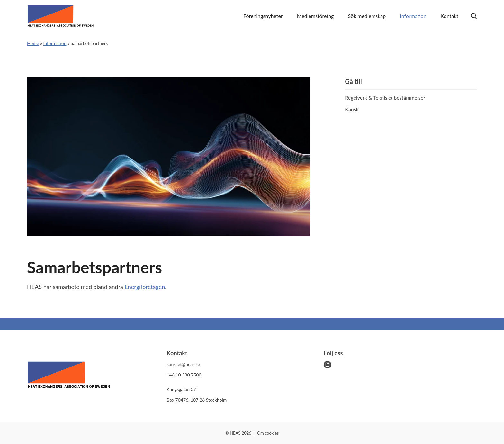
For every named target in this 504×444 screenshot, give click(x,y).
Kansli (352, 109)
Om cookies (268, 433)
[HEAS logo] (69, 376)
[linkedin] (328, 365)
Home (33, 43)
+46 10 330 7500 (184, 375)
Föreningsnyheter (263, 16)
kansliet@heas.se (183, 364)
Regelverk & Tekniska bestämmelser (385, 98)
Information (413, 16)
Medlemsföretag (315, 16)
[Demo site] (61, 16)
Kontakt (450, 16)
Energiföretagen (145, 287)
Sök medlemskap (367, 16)
